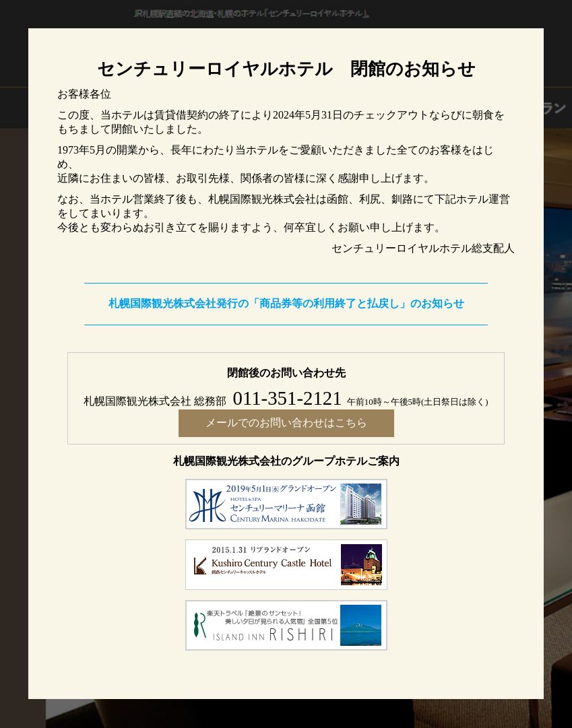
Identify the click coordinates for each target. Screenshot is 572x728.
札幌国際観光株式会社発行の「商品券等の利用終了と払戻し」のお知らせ (286, 303)
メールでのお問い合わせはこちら (286, 423)
